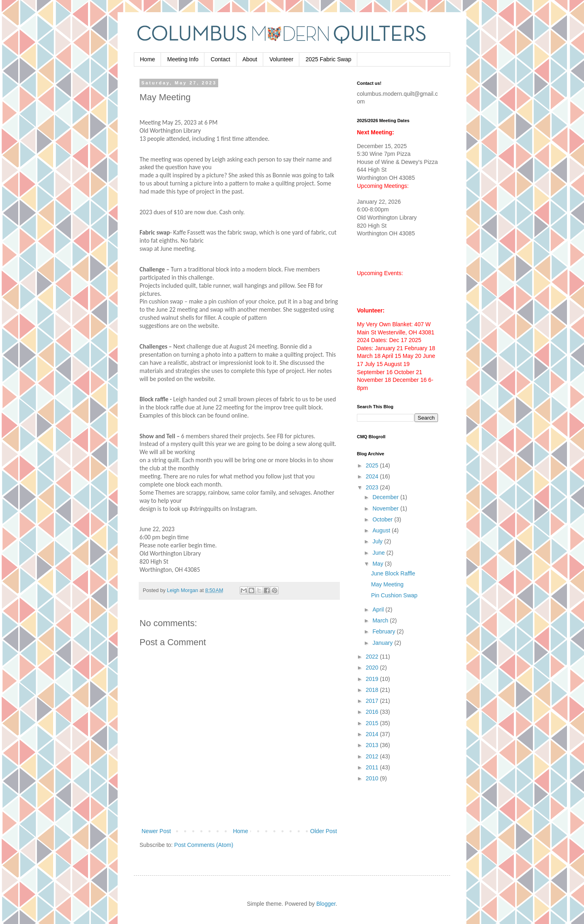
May (378, 564)
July (378, 541)
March (381, 620)
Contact (220, 59)
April (379, 610)
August (382, 530)
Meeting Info (183, 59)
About (250, 59)
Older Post (324, 831)
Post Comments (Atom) (204, 845)
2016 (373, 712)
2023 (373, 487)
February (384, 631)
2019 (373, 679)
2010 (373, 778)
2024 (373, 476)
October (383, 519)
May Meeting (387, 584)
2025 (373, 465)
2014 (373, 734)
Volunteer (281, 59)
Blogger (326, 904)
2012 (373, 756)
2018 (373, 690)
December (386, 497)
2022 (373, 657)
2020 (373, 668)
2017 (373, 701)
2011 (373, 767)
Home (147, 59)
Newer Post (156, 831)
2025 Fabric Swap (328, 59)
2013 (373, 745)
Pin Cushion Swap (394, 595)
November (386, 508)
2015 (373, 723)
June (379, 553)
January (383, 643)
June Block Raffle (393, 573)
